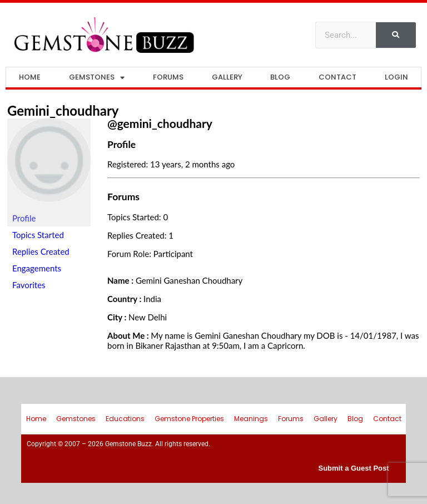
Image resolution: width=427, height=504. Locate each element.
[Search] (396, 35)
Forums (168, 77)
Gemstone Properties (189, 419)
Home (30, 77)
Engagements (37, 268)
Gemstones (97, 78)
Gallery (227, 77)
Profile (24, 218)
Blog (280, 77)
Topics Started (38, 235)
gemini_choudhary (63, 110)
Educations (125, 419)
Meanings (251, 419)
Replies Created (41, 251)
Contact (337, 77)
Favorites (29, 285)
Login (396, 77)
